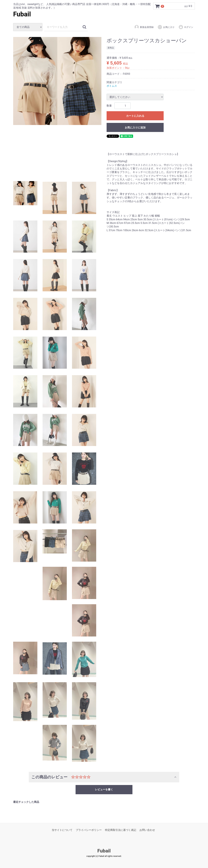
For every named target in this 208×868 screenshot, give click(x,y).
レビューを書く (104, 789)
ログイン (186, 27)
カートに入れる (135, 116)
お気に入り (166, 27)
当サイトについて (62, 830)
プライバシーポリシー (89, 830)
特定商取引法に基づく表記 (121, 830)
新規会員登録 (144, 27)
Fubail (22, 14)
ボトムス (112, 86)
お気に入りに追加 (135, 128)
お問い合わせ (147, 830)
